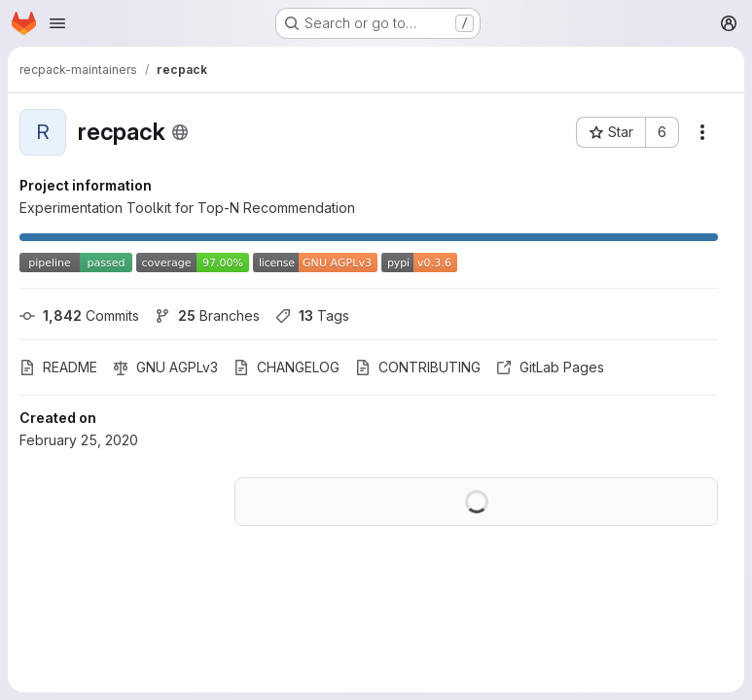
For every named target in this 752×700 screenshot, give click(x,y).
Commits (79, 315)
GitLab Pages (550, 367)
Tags (312, 315)
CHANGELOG (286, 367)
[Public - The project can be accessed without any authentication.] (180, 132)
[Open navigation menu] (57, 23)
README (58, 367)
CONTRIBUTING (418, 367)
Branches (207, 315)
